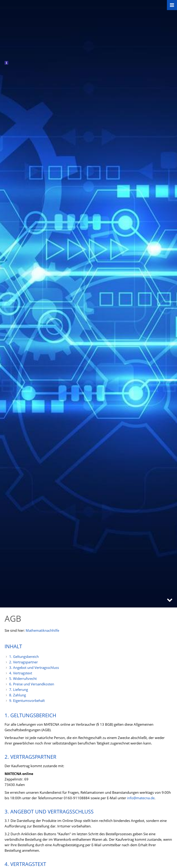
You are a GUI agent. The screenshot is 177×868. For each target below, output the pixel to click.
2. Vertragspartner (24, 662)
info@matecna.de (141, 798)
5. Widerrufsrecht (23, 678)
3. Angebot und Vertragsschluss (34, 667)
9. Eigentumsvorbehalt (27, 700)
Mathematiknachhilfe (42, 630)
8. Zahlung (18, 695)
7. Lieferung (19, 689)
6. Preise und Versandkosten (32, 684)
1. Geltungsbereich (24, 656)
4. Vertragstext (21, 673)
